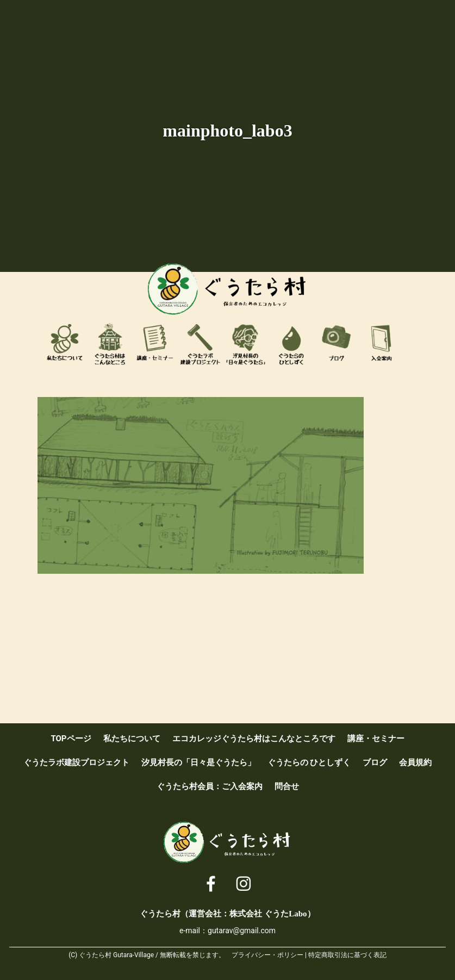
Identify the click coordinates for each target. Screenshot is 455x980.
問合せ (287, 786)
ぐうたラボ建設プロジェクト (201, 344)
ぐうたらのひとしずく (291, 344)
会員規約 (415, 762)
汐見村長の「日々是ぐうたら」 (246, 344)
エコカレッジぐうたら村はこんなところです (110, 344)
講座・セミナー (155, 344)
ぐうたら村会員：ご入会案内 (382, 344)
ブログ (336, 344)
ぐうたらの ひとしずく (309, 762)
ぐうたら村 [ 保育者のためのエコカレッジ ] (228, 289)
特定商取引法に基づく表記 (347, 955)
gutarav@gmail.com (242, 931)
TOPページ (71, 739)
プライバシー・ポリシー (267, 955)
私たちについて (65, 344)
